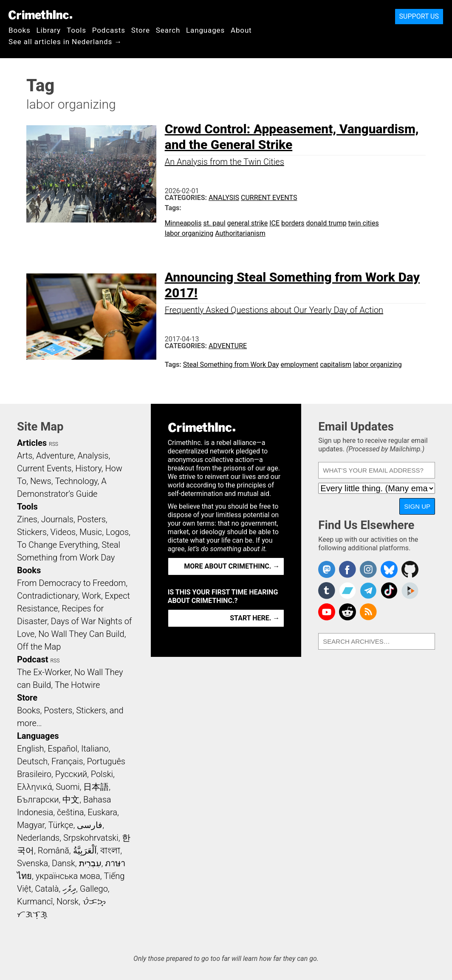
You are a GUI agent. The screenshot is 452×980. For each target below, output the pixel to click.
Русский (71, 774)
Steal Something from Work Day (231, 365)
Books (20, 30)
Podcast (32, 659)
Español (62, 749)
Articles (32, 443)
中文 (71, 800)
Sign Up (417, 506)
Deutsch (32, 761)
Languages (205, 30)
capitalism (336, 365)
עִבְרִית (90, 863)
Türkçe (61, 825)
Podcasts (109, 30)
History (88, 468)
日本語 (96, 787)
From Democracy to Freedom (71, 583)
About (241, 30)
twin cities (364, 223)
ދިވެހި (69, 889)
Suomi (68, 787)
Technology (76, 481)
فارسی (90, 825)
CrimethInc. (40, 15)
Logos (117, 532)
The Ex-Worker (44, 672)
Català (47, 889)
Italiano (95, 749)
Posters (92, 519)
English (31, 749)
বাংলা (110, 850)
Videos (63, 532)
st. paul (214, 223)
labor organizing (189, 233)
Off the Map (39, 647)
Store (141, 30)
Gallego (94, 889)
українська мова (68, 876)
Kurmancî (35, 901)
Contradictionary (48, 596)
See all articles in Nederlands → (65, 42)
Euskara (102, 812)
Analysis (224, 198)
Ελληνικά (34, 787)
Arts (25, 456)
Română (54, 850)
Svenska (32, 863)
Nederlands (38, 838)
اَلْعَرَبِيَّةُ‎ (85, 850)
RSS (54, 444)
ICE (274, 223)
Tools (76, 30)
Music (91, 532)
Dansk (64, 863)
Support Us (419, 16)
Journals (57, 519)
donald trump (326, 223)
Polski (102, 774)
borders (293, 223)
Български (38, 800)
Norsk (68, 901)
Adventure (228, 346)
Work (92, 596)
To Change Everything (57, 545)
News (41, 481)
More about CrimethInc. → (232, 566)
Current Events (269, 198)
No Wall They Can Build (81, 634)
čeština (70, 812)
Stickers (32, 532)
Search (168, 30)
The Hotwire (77, 685)
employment (300, 365)
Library (49, 30)
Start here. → (255, 618)
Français (67, 761)
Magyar (31, 825)
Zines (27, 519)
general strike (248, 223)
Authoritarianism (240, 233)
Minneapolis (183, 223)
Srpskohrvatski (91, 838)
